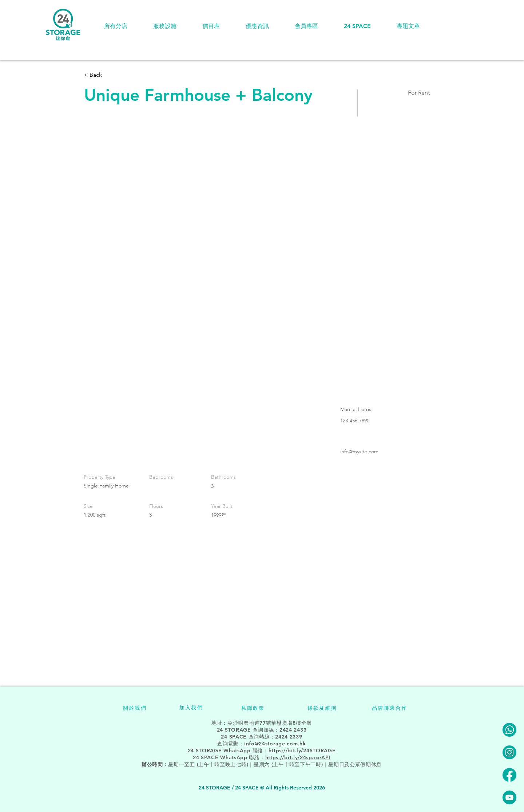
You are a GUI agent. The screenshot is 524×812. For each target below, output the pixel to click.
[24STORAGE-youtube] (509, 797)
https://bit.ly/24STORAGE (302, 751)
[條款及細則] (322, 708)
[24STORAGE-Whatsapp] (509, 730)
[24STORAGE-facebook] (509, 775)
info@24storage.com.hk (275, 744)
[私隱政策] (253, 708)
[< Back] (110, 75)
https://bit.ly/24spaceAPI (298, 757)
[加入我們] (191, 707)
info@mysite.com (359, 451)
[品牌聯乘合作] (390, 708)
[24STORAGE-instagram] (509, 752)
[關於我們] (135, 708)
